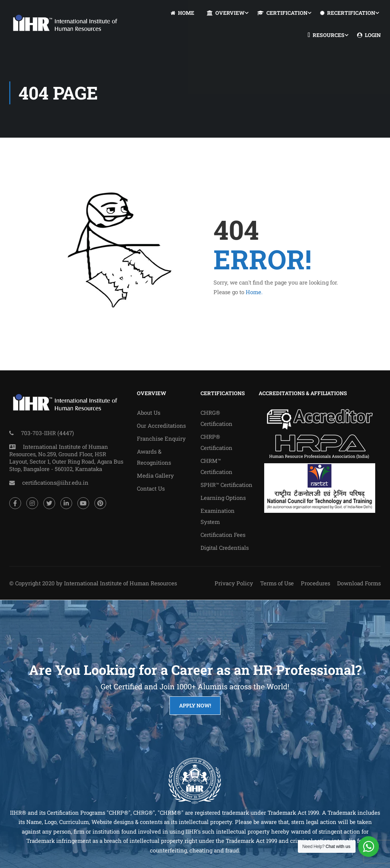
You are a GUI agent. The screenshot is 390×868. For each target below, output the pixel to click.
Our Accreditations (161, 425)
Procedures (315, 583)
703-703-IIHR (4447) (48, 433)
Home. (254, 292)
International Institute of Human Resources (120, 583)
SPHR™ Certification (226, 485)
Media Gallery (155, 475)
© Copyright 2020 (32, 583)
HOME (182, 13)
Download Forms (359, 583)
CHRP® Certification (216, 442)
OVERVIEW (226, 13)
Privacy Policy (234, 583)
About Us (149, 413)
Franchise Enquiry (161, 438)
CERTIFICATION (282, 13)
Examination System (218, 516)
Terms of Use (277, 583)
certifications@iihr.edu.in (55, 482)
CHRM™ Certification (216, 466)
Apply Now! (195, 705)
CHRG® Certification (216, 418)
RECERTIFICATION (348, 13)
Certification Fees (223, 535)
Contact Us (151, 488)
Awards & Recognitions (154, 457)
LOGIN (369, 35)
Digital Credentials (225, 548)
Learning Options (223, 498)
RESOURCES (326, 35)
